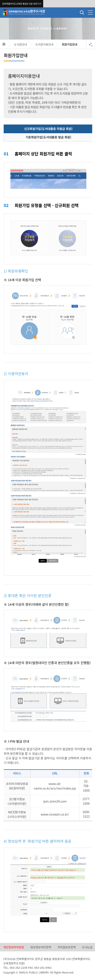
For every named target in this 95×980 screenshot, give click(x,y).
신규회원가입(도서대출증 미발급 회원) (48, 129)
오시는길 (87, 947)
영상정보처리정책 (41, 947)
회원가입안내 (70, 44)
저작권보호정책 (66, 947)
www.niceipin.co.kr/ (55, 814)
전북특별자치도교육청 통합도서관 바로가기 (22, 4)
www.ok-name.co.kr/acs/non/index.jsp (55, 786)
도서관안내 (21, 44)
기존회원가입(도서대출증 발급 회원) (48, 137)
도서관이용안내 (44, 44)
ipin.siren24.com (55, 801)
